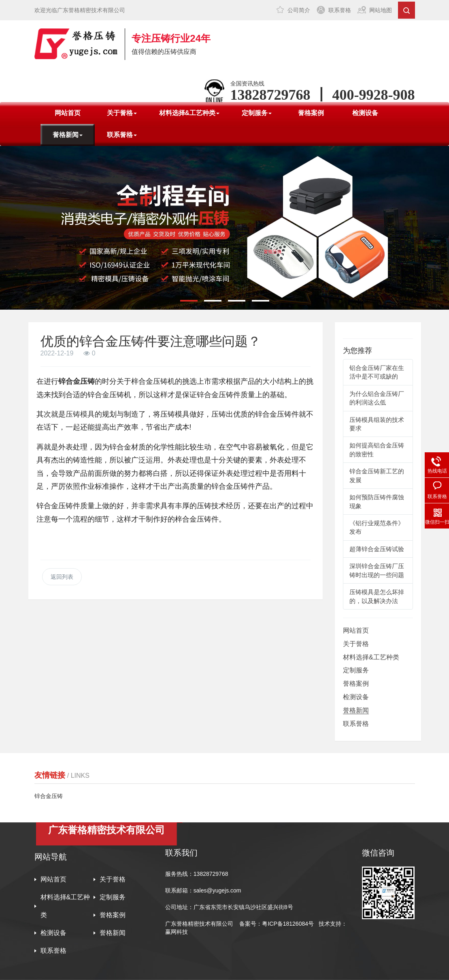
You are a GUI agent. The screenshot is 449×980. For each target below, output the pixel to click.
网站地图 (381, 10)
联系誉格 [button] (122, 135)
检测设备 (365, 113)
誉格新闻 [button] (68, 135)
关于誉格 (356, 644)
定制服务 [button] (257, 113)
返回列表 (62, 577)
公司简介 (299, 10)
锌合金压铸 (77, 381)
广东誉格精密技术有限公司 (199, 924)
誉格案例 (311, 113)
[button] (189, 301)
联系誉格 (340, 10)
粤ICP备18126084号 (289, 924)
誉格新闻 (356, 710)
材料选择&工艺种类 (371, 657)
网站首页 (68, 113)
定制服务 (356, 670)
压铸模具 (80, 414)
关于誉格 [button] (122, 113)
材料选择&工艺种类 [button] (189, 113)
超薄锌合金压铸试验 (377, 549)
